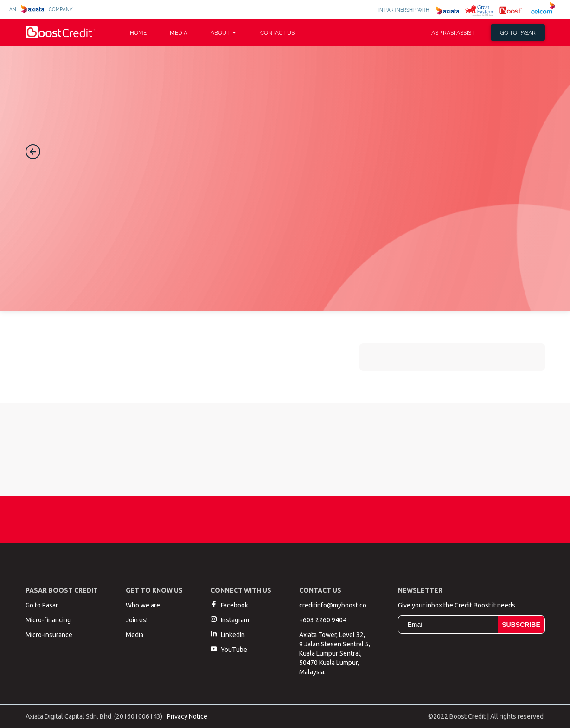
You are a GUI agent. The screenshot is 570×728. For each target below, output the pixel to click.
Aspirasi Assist (453, 32)
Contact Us (277, 32)
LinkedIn (228, 635)
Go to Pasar (42, 605)
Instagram (230, 620)
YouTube (229, 649)
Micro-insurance (49, 635)
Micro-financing (48, 620)
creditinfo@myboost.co (333, 605)
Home (138, 32)
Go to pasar (518, 32)
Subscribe (521, 625)
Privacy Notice (187, 716)
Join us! (137, 620)
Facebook (229, 605)
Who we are (143, 605)
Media (179, 32)
